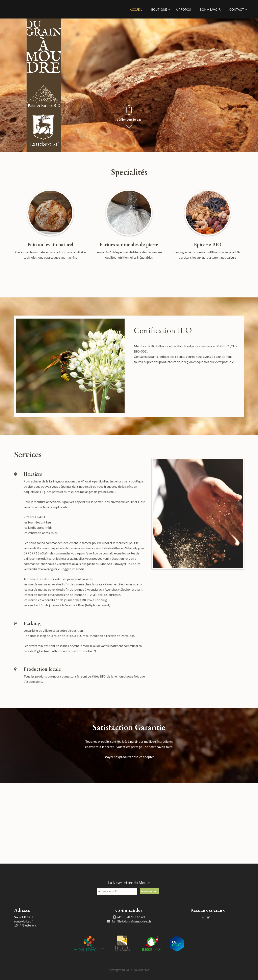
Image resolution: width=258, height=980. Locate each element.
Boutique (159, 9)
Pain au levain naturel (50, 245)
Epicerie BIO (208, 245)
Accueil (136, 9)
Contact (237, 9)
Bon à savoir (210, 9)
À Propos (183, 9)
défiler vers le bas (129, 119)
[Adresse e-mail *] (117, 892)
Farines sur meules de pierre (129, 245)
